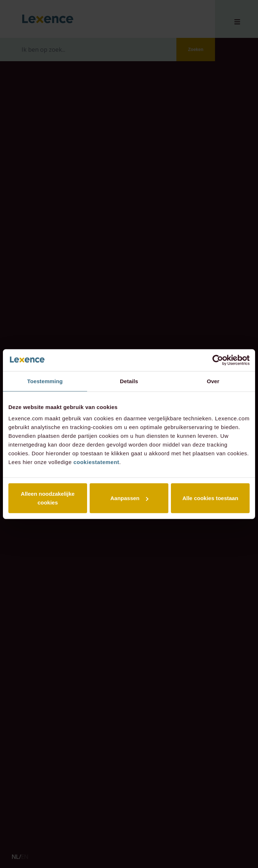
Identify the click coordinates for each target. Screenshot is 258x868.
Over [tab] (213, 381)
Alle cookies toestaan (210, 498)
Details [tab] (129, 381)
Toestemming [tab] (45, 381)
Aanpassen (129, 498)
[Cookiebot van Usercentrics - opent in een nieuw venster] (218, 360)
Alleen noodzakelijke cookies (48, 498)
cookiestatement (96, 462)
